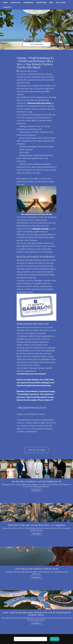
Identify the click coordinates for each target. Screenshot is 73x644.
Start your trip (55, 639)
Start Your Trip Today (36, 450)
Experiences (16, 2)
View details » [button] (36, 490)
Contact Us (7, 7)
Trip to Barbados (37, 44)
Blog (51, 2)
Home (5, 2)
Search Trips (41, 2)
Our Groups (61, 2)
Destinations (28, 2)
